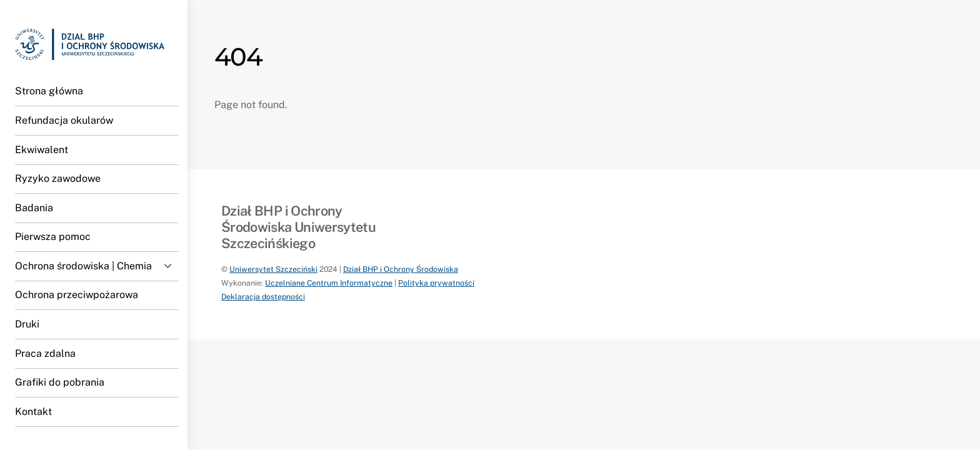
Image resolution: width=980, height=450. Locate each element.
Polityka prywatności (436, 283)
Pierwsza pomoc (53, 237)
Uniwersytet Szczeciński (273, 269)
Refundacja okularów (64, 120)
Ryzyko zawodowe (58, 178)
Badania (34, 208)
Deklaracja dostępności (263, 297)
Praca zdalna (45, 353)
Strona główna (49, 91)
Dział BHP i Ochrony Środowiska (401, 269)
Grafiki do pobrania (60, 382)
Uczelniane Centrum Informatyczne (329, 283)
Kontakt (33, 412)
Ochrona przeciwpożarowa (77, 295)
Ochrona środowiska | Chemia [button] (97, 266)
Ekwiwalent (42, 150)
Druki (27, 324)
